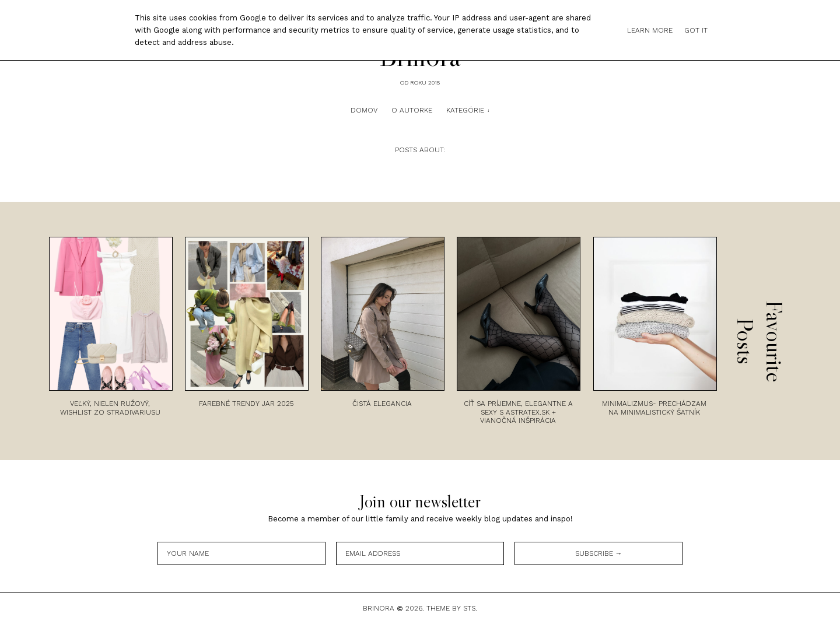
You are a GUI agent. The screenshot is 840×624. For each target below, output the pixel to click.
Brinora (379, 608)
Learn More (650, 30)
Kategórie (465, 110)
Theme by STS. (452, 608)
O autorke (412, 110)
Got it (696, 30)
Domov (364, 110)
